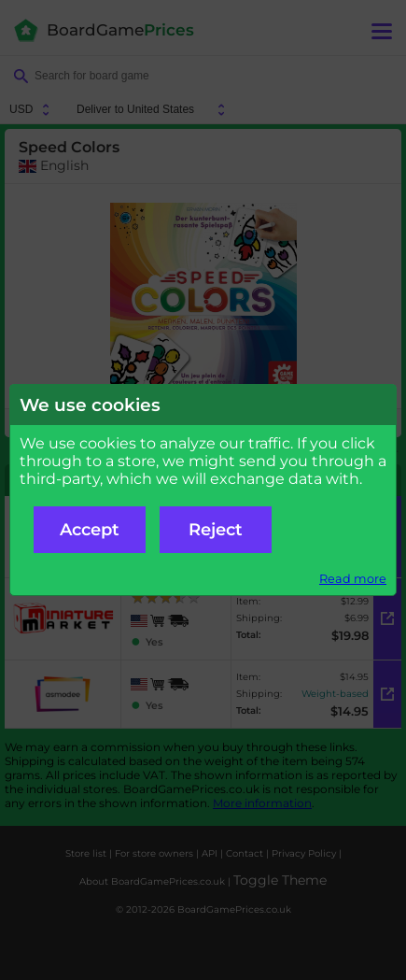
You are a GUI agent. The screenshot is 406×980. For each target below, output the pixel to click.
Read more (353, 579)
